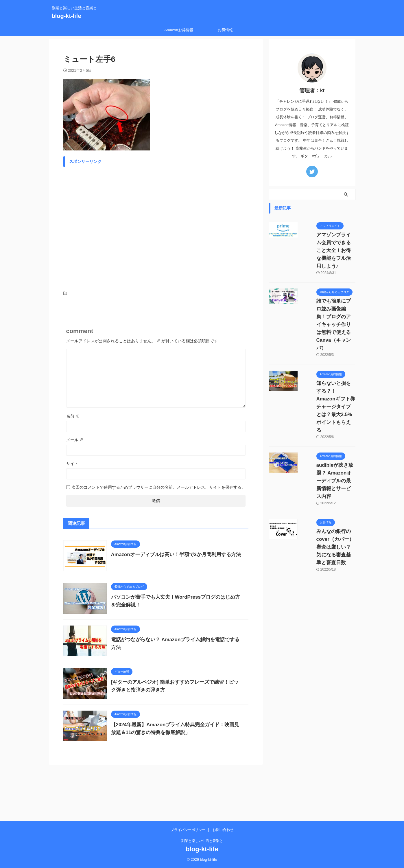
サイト (72, 464)
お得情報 (225, 30)
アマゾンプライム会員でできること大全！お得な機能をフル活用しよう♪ (328, 243)
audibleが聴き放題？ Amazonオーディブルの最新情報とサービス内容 (328, 411)
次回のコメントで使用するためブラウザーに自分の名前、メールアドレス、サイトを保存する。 (158, 487)
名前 (73, 416)
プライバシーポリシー (188, 830)
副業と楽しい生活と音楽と (202, 841)
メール (75, 440)
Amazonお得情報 (179, 30)
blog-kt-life (67, 16)
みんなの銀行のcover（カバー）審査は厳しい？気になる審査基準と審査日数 (328, 461)
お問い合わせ (223, 830)
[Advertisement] (156, 225)
